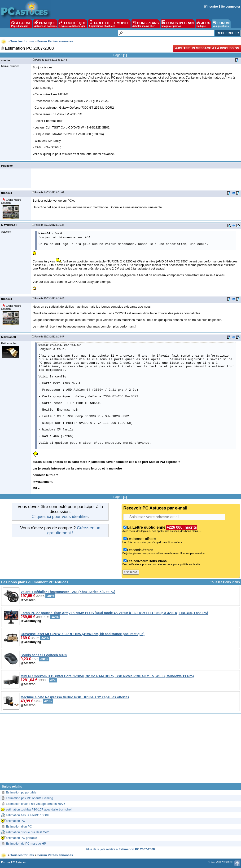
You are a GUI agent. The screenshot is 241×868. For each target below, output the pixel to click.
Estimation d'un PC (19, 826)
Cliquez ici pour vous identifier (60, 517)
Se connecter (231, 7)
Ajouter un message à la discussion (207, 48)
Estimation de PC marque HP (26, 844)
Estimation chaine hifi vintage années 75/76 (36, 804)
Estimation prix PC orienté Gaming (29, 798)
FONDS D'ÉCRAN (178, 24)
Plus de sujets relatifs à (120, 849)
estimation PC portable (22, 838)
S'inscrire (211, 7)
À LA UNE (21, 24)
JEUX (203, 24)
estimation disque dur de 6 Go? (27, 832)
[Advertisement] (120, 750)
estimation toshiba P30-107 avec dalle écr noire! (39, 809)
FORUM (221, 24)
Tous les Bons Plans (225, 582)
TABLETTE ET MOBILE (109, 24)
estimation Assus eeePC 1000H (28, 815)
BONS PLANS (146, 24)
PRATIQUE (46, 24)
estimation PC (15, 821)
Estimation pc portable (21, 792)
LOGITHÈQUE (73, 24)
